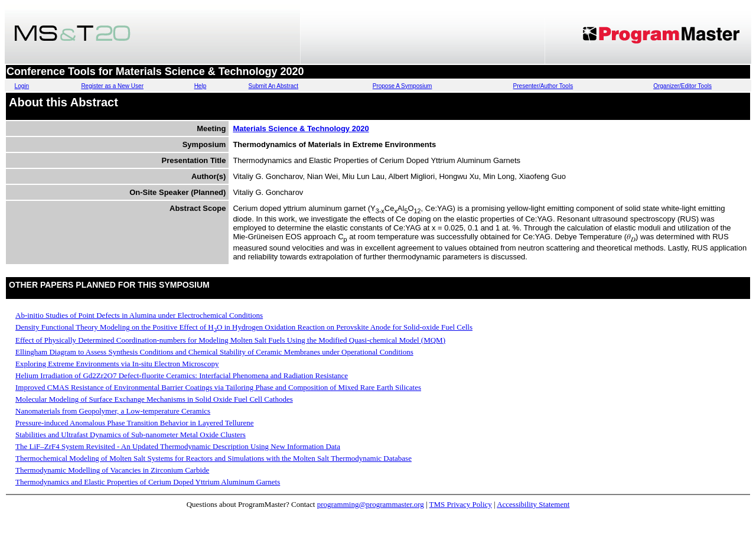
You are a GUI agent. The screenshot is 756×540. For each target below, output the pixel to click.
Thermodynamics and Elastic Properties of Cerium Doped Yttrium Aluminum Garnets (148, 482)
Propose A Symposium (403, 86)
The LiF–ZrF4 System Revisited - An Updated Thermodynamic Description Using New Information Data (178, 446)
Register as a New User (112, 86)
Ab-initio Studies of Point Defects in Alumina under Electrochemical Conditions (139, 315)
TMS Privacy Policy (461, 504)
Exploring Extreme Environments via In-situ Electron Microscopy (117, 364)
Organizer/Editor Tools (682, 86)
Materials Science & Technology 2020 (301, 129)
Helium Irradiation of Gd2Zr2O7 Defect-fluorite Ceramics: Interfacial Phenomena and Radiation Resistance (182, 375)
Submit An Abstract (274, 86)
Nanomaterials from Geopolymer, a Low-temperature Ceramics (113, 411)
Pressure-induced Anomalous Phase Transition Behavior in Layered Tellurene (135, 423)
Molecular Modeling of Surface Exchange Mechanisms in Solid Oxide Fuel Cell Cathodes (154, 399)
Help (201, 86)
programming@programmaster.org (371, 504)
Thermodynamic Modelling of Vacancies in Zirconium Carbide (112, 470)
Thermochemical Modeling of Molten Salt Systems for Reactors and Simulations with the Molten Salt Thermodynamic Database (214, 458)
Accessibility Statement (533, 504)
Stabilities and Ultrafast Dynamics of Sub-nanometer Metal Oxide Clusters (131, 435)
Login (22, 86)
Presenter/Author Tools (543, 86)
